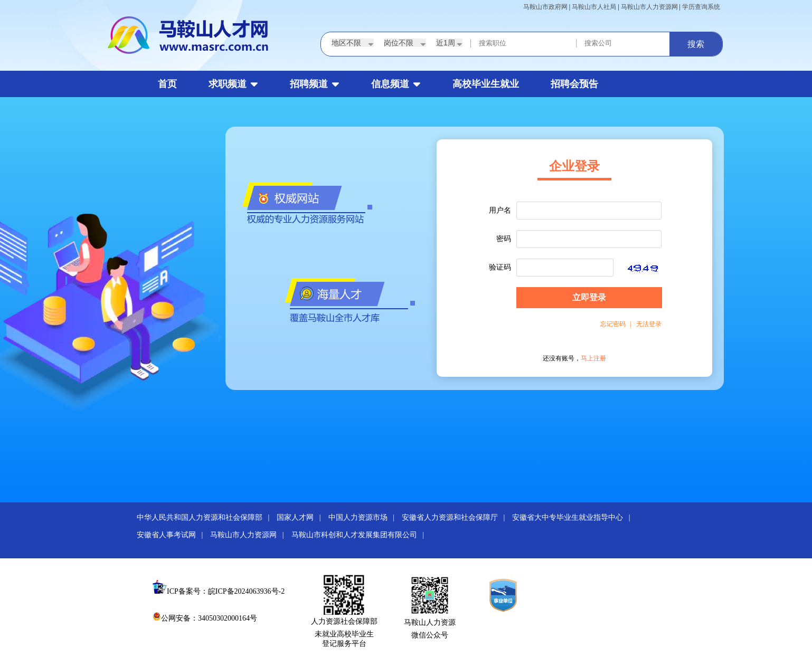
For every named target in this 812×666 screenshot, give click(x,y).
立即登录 (589, 297)
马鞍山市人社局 (594, 7)
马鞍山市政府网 (545, 7)
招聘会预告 (574, 84)
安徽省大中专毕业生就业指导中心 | (574, 517)
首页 (167, 84)
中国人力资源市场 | (364, 517)
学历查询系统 (701, 7)
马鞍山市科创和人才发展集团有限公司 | (361, 535)
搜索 (696, 44)
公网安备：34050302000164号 (205, 618)
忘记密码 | (616, 324)
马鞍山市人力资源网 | (250, 535)
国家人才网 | (301, 517)
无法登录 (646, 324)
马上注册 (593, 358)
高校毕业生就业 (486, 84)
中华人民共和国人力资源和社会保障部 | (206, 517)
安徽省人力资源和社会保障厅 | (456, 517)
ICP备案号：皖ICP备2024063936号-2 (226, 591)
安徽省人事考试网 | (173, 535)
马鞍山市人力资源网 (649, 7)
